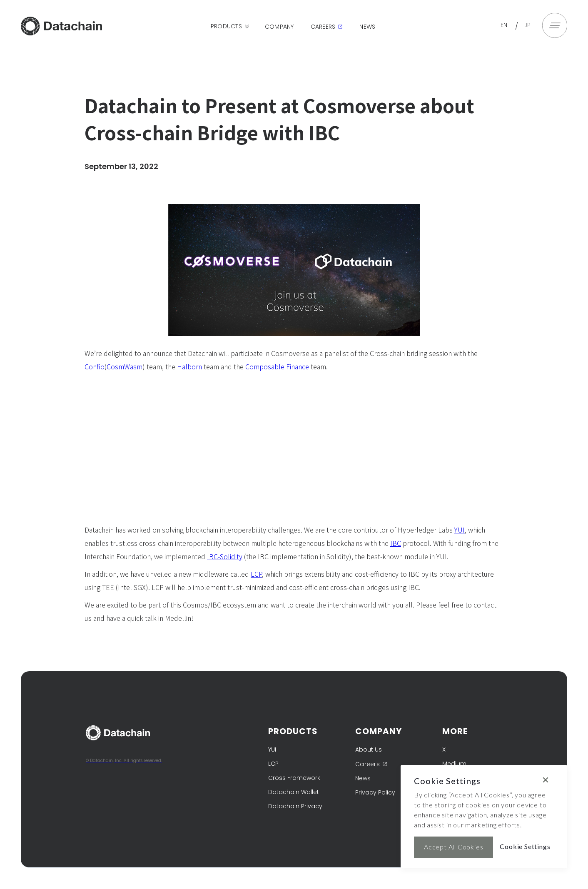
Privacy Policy (375, 792)
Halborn (189, 366)
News (367, 27)
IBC (396, 543)
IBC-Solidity (225, 556)
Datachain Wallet (294, 792)
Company (279, 27)
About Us (369, 750)
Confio (95, 366)
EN (504, 25)
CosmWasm (125, 366)
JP (528, 25)
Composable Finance (277, 366)
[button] (230, 26)
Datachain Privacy (295, 806)
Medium (454, 764)
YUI (460, 530)
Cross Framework (294, 778)
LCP (256, 574)
